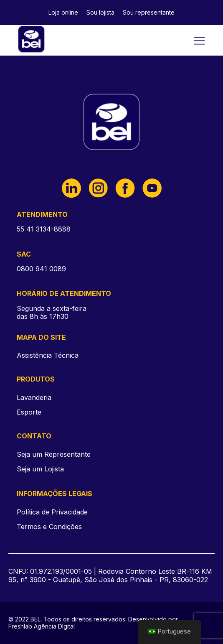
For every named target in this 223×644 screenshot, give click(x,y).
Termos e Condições (49, 527)
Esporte (29, 412)
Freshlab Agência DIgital (42, 626)
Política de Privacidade (52, 512)
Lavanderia (34, 397)
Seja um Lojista (40, 469)
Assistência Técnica (48, 355)
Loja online (63, 12)
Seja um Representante (54, 454)
